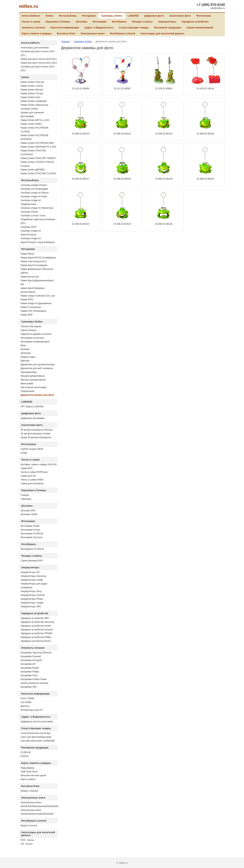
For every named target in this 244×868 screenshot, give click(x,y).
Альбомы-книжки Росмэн (34, 185)
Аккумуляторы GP (30, 572)
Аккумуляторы (167, 22)
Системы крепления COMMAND (38, 741)
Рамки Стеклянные (31, 307)
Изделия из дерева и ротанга (36, 334)
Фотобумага (119, 22)
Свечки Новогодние (31, 326)
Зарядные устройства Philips (36, 637)
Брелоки (25, 361)
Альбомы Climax (29, 212)
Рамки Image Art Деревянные (36, 303)
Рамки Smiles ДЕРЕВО (33, 170)
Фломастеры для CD (32, 710)
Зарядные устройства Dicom (36, 641)
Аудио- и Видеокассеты (99, 28)
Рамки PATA (27, 300)
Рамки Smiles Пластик (32, 82)
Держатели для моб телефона (37, 368)
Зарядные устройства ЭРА (35, 618)
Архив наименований (200, 28)
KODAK (25, 756)
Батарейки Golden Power (34, 679)
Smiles (50, 16)
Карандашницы (29, 372)
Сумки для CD (28, 476)
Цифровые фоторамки (33, 418)
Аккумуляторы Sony (31, 591)
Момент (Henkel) (29, 791)
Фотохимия (100, 22)
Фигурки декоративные (33, 376)
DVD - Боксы (27, 840)
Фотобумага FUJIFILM (32, 549)
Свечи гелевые (28, 330)
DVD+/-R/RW (27, 699)
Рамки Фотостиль (30, 277)
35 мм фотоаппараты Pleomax (37, 430)
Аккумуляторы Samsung (33, 576)
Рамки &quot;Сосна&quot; (34, 265)
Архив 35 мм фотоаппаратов (36, 437)
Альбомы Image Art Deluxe (35, 193)
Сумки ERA (27, 468)
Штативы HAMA (29, 514)
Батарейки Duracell (31, 656)
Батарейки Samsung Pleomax (36, 653)
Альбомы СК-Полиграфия (34, 189)
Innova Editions (31, 16)
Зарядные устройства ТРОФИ (37, 633)
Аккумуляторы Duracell (33, 595)
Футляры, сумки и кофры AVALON (39, 464)
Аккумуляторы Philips (32, 599)
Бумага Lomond (29, 826)
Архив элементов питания (34, 683)
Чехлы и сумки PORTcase (34, 472)
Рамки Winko (27, 254)
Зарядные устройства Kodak (36, 626)
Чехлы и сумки (31, 22)
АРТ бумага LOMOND (32, 407)
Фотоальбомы (68, 16)
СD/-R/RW (26, 702)
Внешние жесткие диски (33, 775)
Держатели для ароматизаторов (38, 364)
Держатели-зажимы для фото (37, 395)
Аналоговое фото (180, 16)
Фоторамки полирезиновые (35, 342)
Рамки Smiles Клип (30, 97)
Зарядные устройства (195, 22)
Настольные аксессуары (34, 387)
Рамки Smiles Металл (32, 90)
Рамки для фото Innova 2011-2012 (39, 63)
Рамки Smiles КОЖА (31, 124)
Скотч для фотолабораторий (36, 737)
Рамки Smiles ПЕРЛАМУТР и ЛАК (38, 147)
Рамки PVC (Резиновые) (33, 311)
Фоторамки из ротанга (32, 338)
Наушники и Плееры (58, 22)
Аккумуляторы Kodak (32, 580)
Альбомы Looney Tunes (33, 216)
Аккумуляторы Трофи (32, 603)
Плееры (25, 495)
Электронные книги (92, 33)
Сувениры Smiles (112, 16)
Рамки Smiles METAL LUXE (35, 120)
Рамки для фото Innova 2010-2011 (39, 59)
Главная (65, 42)
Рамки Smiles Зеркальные (34, 105)
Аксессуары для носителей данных (162, 33)
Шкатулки (26, 353)
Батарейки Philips (30, 672)
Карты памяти (28, 779)
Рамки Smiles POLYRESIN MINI (37, 143)
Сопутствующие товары (134, 28)
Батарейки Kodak (30, 668)
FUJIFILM (26, 752)
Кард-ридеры (28, 768)
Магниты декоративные (33, 380)
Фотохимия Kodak (30, 526)
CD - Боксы (27, 844)
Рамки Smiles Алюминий (34, 101)
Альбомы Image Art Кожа (34, 197)
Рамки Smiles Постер (32, 94)
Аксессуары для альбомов (35, 48)
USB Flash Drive (29, 772)
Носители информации (65, 28)
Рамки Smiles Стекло (32, 86)
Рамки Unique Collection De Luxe (38, 296)
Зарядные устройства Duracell (37, 630)
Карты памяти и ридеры (37, 33)
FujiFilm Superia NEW (32, 449)
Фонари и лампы (142, 22)
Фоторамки (89, 16)
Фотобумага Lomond (123, 33)
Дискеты (25, 706)
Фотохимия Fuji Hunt (31, 537)
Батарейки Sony (29, 675)
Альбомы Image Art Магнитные (37, 208)
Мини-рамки (27, 384)
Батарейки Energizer (31, 660)
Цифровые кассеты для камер (37, 722)
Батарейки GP (28, 664)
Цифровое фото (154, 16)
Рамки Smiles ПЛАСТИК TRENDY (38, 158)
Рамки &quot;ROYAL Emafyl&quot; (38, 258)
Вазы (23, 345)
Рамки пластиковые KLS (34, 261)
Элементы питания (33, 28)
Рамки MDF (27, 315)
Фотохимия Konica (30, 530)
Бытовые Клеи (66, 33)
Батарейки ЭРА (29, 687)
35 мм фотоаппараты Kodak (35, 434)
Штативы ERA (28, 511)
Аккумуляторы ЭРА (31, 607)
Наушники (26, 499)
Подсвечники (27, 391)
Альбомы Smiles (29, 109)
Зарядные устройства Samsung (37, 622)
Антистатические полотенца (35, 733)
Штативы (82, 22)
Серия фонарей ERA (32, 561)
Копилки (25, 349)
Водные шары (28, 357)
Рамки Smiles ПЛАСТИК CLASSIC (38, 173)
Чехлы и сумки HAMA (32, 480)
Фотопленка (204, 16)
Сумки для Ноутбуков (32, 484)
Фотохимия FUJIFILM (32, 534)
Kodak (24, 453)
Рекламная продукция (168, 28)
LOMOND (133, 16)
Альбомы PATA (29, 227)
